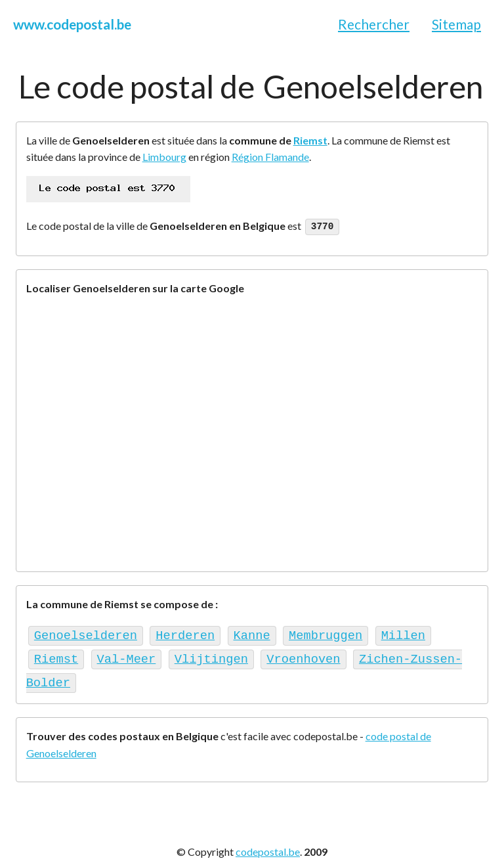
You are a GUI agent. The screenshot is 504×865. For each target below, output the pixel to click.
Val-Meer (127, 655)
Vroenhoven (303, 655)
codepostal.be (268, 846)
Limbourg (164, 157)
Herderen (185, 633)
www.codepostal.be (72, 24)
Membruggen (325, 633)
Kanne (251, 633)
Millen (403, 633)
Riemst (310, 140)
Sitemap (456, 24)
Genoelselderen (86, 633)
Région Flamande (270, 157)
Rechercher (374, 24)
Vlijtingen (211, 655)
